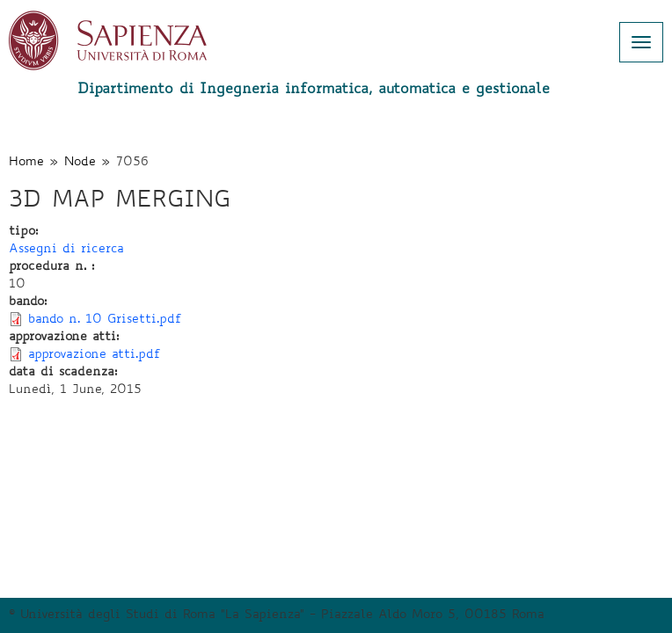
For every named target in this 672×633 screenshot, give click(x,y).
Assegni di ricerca (66, 250)
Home (26, 163)
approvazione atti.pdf (95, 355)
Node (80, 163)
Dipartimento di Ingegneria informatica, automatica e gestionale (314, 90)
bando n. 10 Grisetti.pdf (105, 320)
